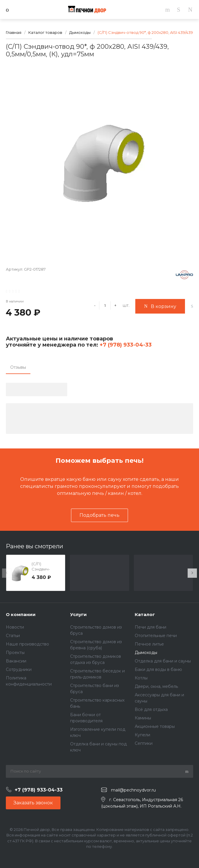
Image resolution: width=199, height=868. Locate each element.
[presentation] (7, 573)
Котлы (141, 678)
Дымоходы (146, 653)
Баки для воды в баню (158, 669)
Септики (144, 743)
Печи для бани (150, 627)
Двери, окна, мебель (156, 686)
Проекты (15, 653)
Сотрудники (19, 669)
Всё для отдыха (151, 709)
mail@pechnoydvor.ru (133, 790)
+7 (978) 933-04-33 (125, 345)
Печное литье (149, 644)
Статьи (13, 636)
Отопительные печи (156, 636)
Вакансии (16, 661)
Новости (15, 627)
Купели (142, 735)
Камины (143, 718)
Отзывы (18, 367)
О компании (21, 614)
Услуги (78, 614)
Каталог (145, 614)
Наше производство (27, 644)
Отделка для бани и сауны (163, 661)
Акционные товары (155, 726)
